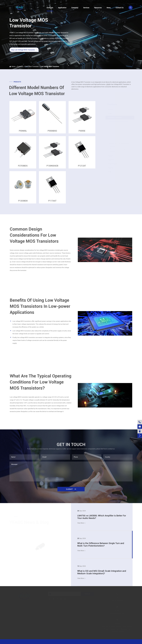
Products (50, 8)
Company (75, 8)
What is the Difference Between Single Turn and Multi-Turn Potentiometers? (101, 545)
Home (13, 66)
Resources (98, 8)
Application (62, 8)
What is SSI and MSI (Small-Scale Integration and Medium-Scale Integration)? (102, 572)
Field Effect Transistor (32, 66)
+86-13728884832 (18, 2)
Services (86, 8)
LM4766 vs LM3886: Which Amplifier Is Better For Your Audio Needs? (102, 517)
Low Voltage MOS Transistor (50, 66)
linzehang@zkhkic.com (42, 2)
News (109, 8)
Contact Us (120, 8)
